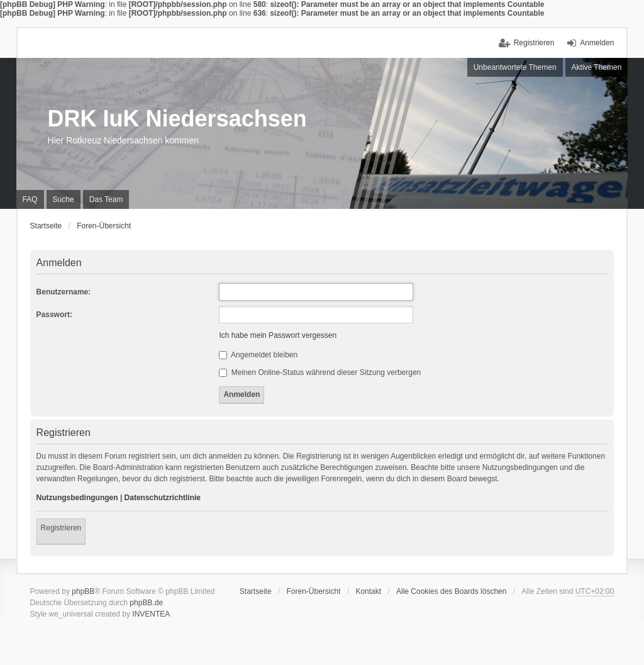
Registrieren (61, 528)
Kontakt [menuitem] (368, 591)
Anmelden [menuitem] (597, 43)
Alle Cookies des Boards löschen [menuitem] (451, 591)
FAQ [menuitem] (30, 199)
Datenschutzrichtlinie (163, 498)
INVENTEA (151, 614)
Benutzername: (64, 292)
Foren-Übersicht (313, 591)
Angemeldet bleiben (258, 355)
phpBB (83, 591)
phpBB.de (146, 603)
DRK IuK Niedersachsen (177, 119)
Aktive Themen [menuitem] (597, 67)
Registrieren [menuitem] (534, 43)
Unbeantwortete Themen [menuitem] (515, 67)
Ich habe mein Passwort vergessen (278, 335)
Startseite (256, 591)
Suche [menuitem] (64, 199)
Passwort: (54, 315)
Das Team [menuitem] (106, 199)
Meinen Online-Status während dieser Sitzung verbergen (320, 372)
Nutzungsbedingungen (77, 498)
